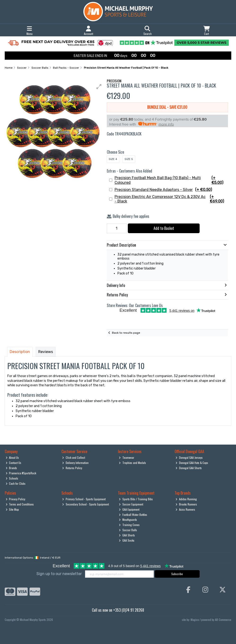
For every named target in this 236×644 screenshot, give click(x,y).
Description (20, 352)
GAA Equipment (129, 509)
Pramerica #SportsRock (21, 473)
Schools (12, 478)
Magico (195, 620)
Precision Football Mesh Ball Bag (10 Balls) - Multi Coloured (171, 180)
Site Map (12, 509)
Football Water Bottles (133, 515)
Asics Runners (185, 509)
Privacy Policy (16, 499)
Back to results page (126, 333)
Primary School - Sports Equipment (84, 499)
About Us (12, 457)
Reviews (46, 352)
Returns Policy (72, 468)
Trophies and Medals (132, 463)
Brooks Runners (186, 504)
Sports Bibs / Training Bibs (136, 499)
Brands (11, 468)
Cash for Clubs (16, 483)
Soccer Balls (128, 530)
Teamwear (127, 457)
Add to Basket (164, 228)
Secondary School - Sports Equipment (86, 504)
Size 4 (113, 159)
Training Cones (129, 525)
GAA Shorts (127, 535)
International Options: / (33, 558)
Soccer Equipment (131, 504)
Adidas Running (186, 499)
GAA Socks (127, 540)
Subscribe (177, 574)
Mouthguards (128, 520)
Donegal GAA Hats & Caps (192, 463)
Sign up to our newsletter (59, 574)
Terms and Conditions (20, 504)
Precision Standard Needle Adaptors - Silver (163, 190)
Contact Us (14, 463)
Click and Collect (74, 457)
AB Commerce (223, 620)
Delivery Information (75, 463)
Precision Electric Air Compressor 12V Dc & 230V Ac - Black (171, 199)
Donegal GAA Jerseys (189, 457)
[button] (99, 87)
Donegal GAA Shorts (189, 468)
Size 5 (129, 159)
